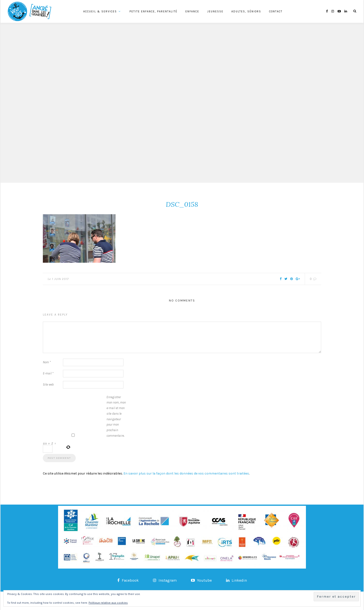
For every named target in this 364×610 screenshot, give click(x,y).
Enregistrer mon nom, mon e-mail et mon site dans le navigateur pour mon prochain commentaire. (116, 416)
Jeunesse (215, 12)
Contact (276, 12)
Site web (48, 384)
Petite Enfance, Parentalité (153, 12)
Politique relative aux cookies (108, 603)
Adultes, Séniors (246, 12)
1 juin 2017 (61, 279)
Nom (47, 362)
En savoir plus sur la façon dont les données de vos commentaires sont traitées (186, 473)
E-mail (48, 373)
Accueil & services (100, 12)
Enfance (192, 12)
